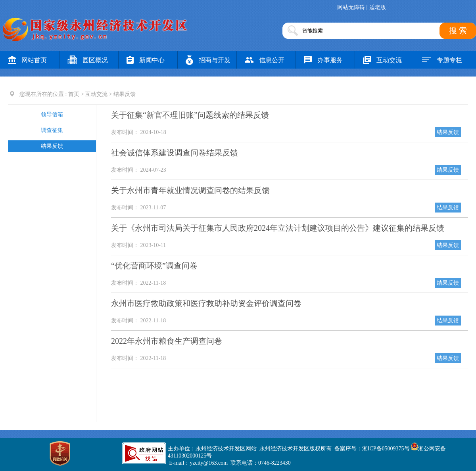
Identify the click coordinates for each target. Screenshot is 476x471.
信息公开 (265, 60)
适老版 (378, 7)
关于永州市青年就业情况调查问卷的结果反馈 (190, 190)
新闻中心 (146, 60)
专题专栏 (442, 60)
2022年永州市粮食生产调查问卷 (167, 341)
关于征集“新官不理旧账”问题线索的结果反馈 (190, 115)
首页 (74, 94)
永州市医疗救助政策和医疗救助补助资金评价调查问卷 (206, 303)
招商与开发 (208, 60)
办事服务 (323, 60)
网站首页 (28, 60)
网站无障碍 (351, 7)
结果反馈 (52, 146)
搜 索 (458, 31)
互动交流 (382, 60)
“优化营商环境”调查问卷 (154, 266)
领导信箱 (52, 114)
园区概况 (88, 60)
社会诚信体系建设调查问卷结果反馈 (175, 153)
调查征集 (52, 130)
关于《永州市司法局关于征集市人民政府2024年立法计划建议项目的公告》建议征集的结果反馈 (278, 228)
